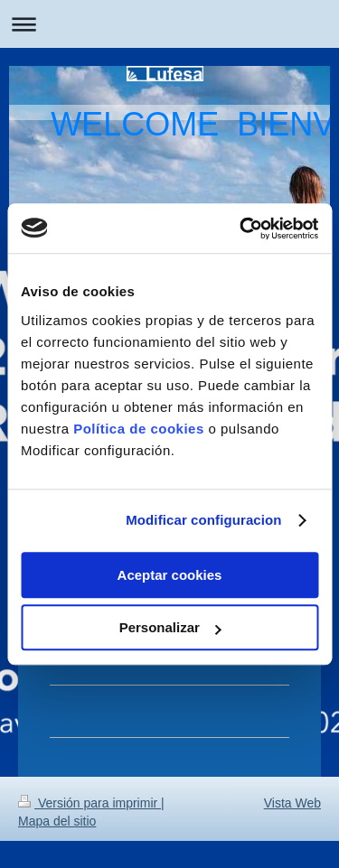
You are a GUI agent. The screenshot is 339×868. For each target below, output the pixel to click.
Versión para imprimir (89, 803)
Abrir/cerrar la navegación (169, 24)
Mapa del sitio (57, 821)
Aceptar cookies (170, 575)
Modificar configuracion (203, 520)
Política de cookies (139, 429)
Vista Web (292, 803)
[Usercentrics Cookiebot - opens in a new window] (241, 229)
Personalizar (170, 627)
